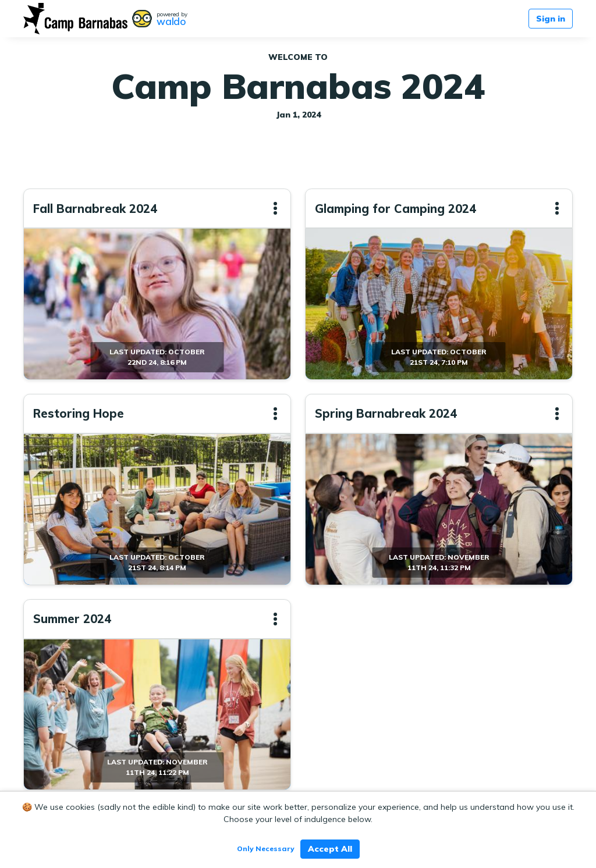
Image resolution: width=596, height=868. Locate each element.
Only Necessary (266, 849)
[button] (275, 208)
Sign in (551, 19)
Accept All (330, 849)
